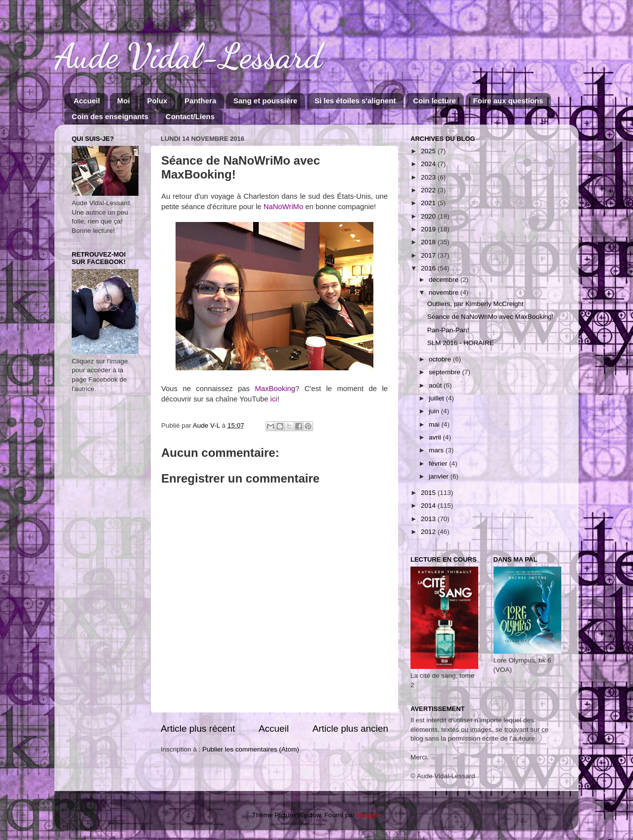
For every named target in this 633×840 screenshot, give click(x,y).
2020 (429, 216)
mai (435, 424)
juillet (437, 398)
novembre (445, 292)
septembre (446, 372)
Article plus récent (198, 729)
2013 (429, 519)
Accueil (87, 101)
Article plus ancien (350, 729)
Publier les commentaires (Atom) (251, 749)
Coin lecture (434, 101)
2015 (429, 493)
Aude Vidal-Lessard (188, 56)
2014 (429, 506)
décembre (445, 280)
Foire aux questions (508, 101)
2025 (429, 151)
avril (436, 437)
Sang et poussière (265, 101)
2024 (429, 164)
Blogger (368, 815)
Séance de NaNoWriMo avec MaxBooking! (491, 317)
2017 (429, 255)
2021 (429, 203)
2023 (429, 177)
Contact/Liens (190, 116)
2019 (429, 229)
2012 (429, 532)
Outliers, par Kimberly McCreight (475, 304)
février (439, 464)
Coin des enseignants (110, 116)
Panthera (200, 101)
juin (435, 411)
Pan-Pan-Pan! (448, 330)
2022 (429, 190)
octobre (441, 359)
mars (437, 450)
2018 (429, 242)
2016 (429, 268)
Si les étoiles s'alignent (355, 101)
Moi (124, 101)
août (436, 385)
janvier (440, 476)
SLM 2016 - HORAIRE (461, 343)
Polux (157, 101)
